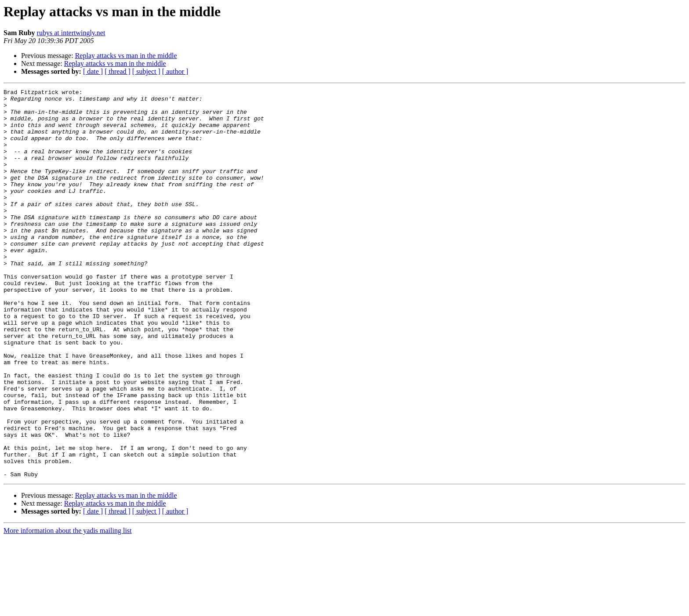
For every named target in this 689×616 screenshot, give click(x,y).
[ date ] (93, 71)
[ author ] (175, 71)
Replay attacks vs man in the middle (126, 56)
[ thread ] (118, 71)
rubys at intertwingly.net (71, 33)
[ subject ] (146, 71)
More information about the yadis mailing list (68, 608)
